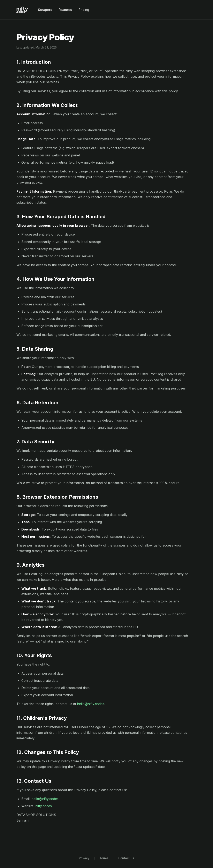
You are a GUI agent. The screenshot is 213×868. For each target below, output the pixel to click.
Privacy (84, 858)
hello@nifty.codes (91, 704)
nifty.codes (44, 806)
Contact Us (126, 858)
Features (65, 10)
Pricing (84, 10)
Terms (104, 858)
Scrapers (45, 10)
